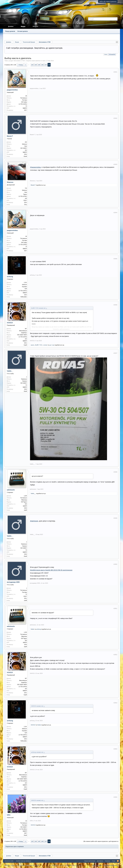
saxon (32, 345)
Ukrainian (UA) (9, 861)
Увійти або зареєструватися (108, 1)
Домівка (11, 26)
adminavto (11, 490)
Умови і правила (97, 865)
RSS (118, 861)
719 (26, 188)
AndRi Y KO (38, 345)
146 (42, 65)
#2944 (115, 213)
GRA (9, 815)
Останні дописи (23, 31)
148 (49, 65)
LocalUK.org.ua (15, 865)
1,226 (25, 496)
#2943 (115, 164)
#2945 (115, 259)
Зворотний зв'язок (90, 861)
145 (39, 65)
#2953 (115, 703)
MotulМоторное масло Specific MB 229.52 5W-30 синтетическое (51, 570)
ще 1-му (52, 345)
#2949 (115, 518)
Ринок (106, 54)
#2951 (115, 608)
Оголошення (112, 54)
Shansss (10, 182)
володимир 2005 (13, 582)
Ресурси (35, 26)
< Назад (20, 65)
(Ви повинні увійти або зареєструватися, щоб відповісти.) (101, 841)
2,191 (25, 283)
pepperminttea (12, 90)
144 (36, 65)
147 (46, 65)
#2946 (115, 305)
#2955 (115, 797)
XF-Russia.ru (37, 865)
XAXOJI (10, 323)
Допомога (100, 861)
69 (26, 821)
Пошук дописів (10, 31)
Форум (23, 26)
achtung (10, 277)
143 (32, 65)
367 (26, 329)
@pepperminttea (35, 167)
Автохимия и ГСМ (19, 61)
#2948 (115, 472)
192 (26, 142)
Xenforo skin (20, 861)
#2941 (115, 72)
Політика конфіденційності (111, 865)
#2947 (115, 353)
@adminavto (34, 521)
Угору (114, 861)
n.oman (45, 345)
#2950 (115, 564)
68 (26, 96)
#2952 (115, 655)
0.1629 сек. (55, 865)
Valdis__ (10, 371)
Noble (32, 629)
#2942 (115, 118)
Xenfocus (28, 861)
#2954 (115, 749)
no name (43, 61)
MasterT (10, 136)
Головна (108, 861)
